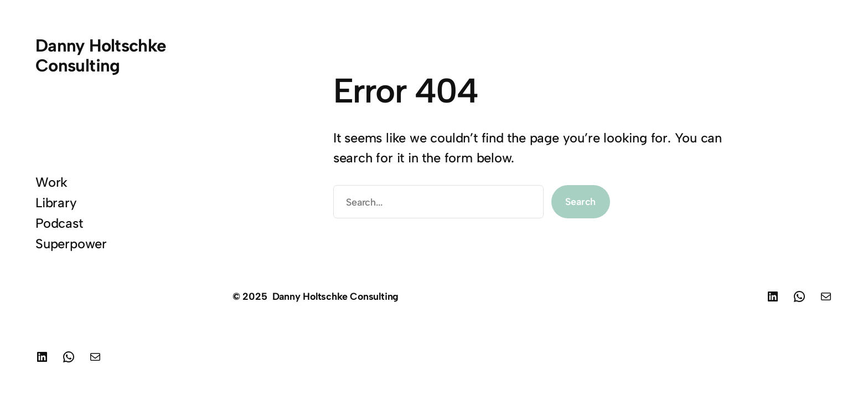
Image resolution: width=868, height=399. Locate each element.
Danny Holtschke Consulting (101, 55)
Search (580, 201)
